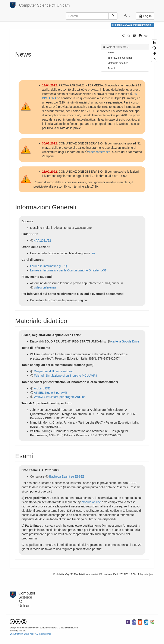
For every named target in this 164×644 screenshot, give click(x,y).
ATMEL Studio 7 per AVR (51, 393)
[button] (127, 16)
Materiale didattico (118, 63)
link (93, 253)
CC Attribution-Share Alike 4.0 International (30, 634)
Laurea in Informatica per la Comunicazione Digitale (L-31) (69, 270)
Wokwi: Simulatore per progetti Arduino (60, 397)
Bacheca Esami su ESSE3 (67, 476)
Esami (111, 68)
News (111, 52)
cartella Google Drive (125, 341)
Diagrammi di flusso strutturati (54, 371)
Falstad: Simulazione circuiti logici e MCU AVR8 (65, 376)
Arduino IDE (42, 388)
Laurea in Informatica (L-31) (49, 266)
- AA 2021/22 (42, 240)
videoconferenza (99, 152)
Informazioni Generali (120, 58)
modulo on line (91, 502)
